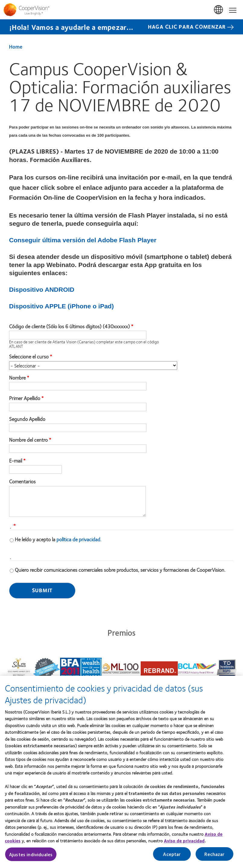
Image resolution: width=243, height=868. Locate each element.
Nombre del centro (28, 440)
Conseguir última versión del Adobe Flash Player (83, 240)
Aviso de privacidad (184, 842)
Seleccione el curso (29, 357)
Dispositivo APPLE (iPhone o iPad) (61, 306)
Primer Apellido (25, 398)
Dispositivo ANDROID (42, 289)
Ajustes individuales (31, 855)
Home (16, 46)
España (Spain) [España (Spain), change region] (219, 10)
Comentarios (22, 482)
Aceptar (172, 855)
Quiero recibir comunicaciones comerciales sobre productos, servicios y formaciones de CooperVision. (120, 570)
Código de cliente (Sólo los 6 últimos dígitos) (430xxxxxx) (69, 326)
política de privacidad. (79, 539)
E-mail (16, 461)
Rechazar (214, 855)
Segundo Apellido (27, 419)
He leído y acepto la (58, 539)
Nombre (17, 378)
